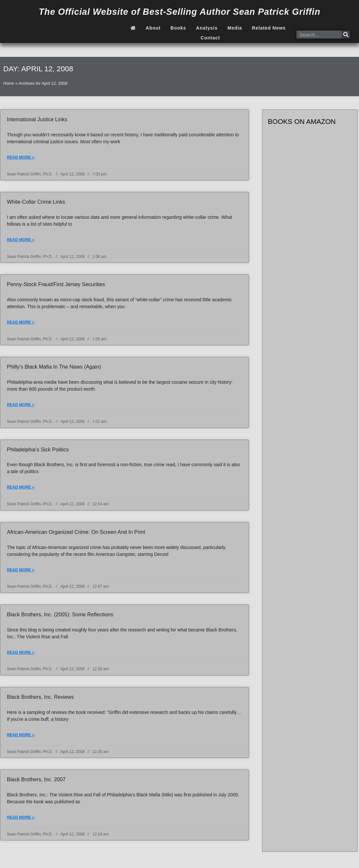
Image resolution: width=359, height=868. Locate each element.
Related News (269, 28)
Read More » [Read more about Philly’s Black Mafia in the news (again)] (21, 406)
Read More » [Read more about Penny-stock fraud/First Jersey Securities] (21, 323)
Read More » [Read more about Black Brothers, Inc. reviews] (21, 738)
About (153, 28)
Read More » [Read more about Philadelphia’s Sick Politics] (21, 489)
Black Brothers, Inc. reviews (40, 699)
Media (235, 28)
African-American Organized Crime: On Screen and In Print (76, 534)
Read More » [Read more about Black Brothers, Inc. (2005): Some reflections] (21, 655)
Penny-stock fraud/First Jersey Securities (56, 285)
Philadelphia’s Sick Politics (38, 451)
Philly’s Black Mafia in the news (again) (54, 368)
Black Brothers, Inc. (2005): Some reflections (60, 617)
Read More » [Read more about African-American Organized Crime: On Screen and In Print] (21, 572)
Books (178, 28)
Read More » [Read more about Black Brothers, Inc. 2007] (21, 820)
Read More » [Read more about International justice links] (21, 158)
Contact (210, 38)
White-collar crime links (36, 202)
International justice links (37, 119)
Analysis (207, 28)
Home (9, 83)
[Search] (346, 34)
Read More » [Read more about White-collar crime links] (21, 240)
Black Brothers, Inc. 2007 (36, 782)
